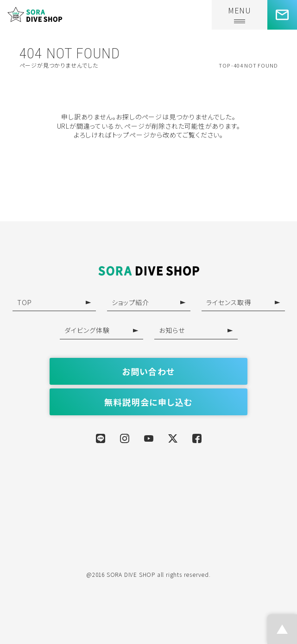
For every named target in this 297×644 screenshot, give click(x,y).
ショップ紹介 (149, 302)
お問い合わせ (148, 371)
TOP (54, 302)
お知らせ (196, 330)
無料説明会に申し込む (148, 402)
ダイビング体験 (101, 330)
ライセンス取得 (243, 302)
